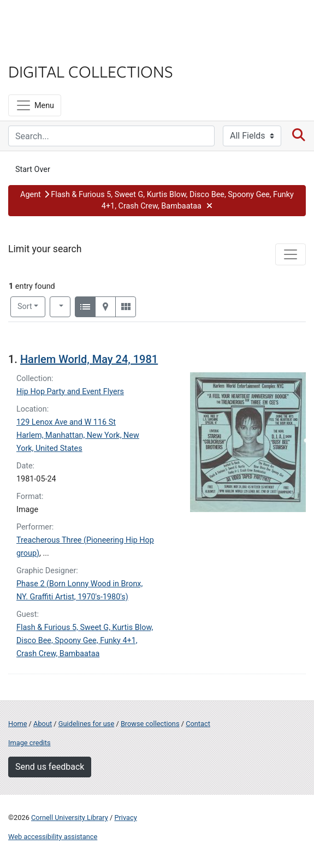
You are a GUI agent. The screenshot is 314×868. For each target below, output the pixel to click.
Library (41, 50)
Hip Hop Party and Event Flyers (70, 392)
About (43, 724)
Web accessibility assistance (53, 837)
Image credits (29, 743)
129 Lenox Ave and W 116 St (66, 422)
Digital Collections (91, 71)
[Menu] (35, 105)
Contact (198, 724)
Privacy (125, 818)
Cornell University (63, 21)
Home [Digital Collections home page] (17, 724)
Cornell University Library (70, 818)
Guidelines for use (86, 724)
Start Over (33, 170)
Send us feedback (50, 767)
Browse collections (150, 724)
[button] (157, 201)
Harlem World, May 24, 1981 (89, 359)
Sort (25, 307)
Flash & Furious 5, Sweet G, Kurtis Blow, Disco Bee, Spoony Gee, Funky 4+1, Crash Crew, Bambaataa (85, 641)
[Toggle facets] (291, 254)
